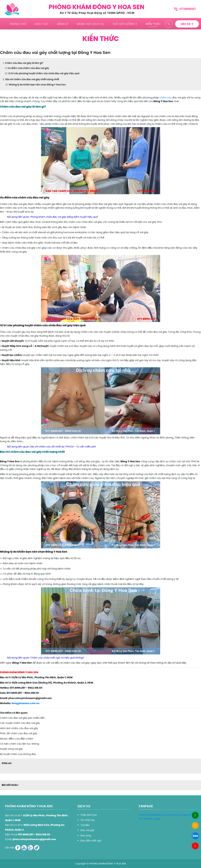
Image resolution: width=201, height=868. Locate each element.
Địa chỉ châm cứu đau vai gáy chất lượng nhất (32, 79)
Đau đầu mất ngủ (91, 841)
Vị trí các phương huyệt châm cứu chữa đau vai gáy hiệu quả (44, 73)
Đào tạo (42, 24)
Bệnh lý (63, 24)
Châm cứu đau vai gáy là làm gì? (24, 63)
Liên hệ (187, 24)
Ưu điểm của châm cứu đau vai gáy (28, 68)
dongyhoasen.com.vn (26, 703)
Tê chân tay (88, 820)
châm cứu (165, 98)
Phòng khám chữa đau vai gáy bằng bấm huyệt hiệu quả (64, 217)
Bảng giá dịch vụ (90, 24)
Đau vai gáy (87, 830)
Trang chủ (18, 24)
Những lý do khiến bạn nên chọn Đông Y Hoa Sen (38, 85)
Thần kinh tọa (89, 815)
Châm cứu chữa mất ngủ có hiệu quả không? (57, 658)
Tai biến (85, 825)
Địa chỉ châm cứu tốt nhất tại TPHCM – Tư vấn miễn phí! (63, 447)
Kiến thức (153, 24)
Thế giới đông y (125, 24)
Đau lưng (86, 835)
